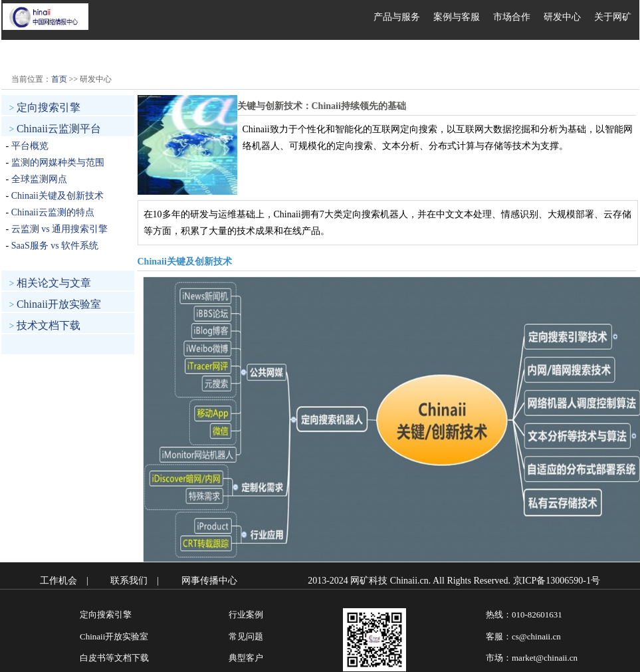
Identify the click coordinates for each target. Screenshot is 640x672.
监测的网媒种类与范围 (58, 163)
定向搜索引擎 (49, 107)
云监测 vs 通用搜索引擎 (59, 229)
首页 (59, 79)
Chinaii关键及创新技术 (57, 196)
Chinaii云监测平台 (59, 129)
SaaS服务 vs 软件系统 (55, 246)
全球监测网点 (39, 179)
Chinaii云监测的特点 (53, 212)
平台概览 (30, 146)
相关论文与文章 (54, 283)
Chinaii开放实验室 (59, 304)
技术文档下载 (49, 325)
